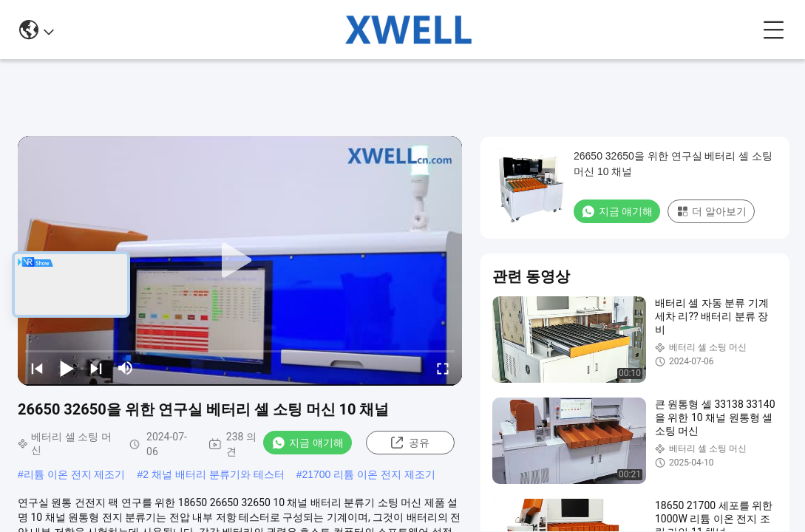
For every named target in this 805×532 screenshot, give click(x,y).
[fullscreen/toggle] (443, 368)
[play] (240, 261)
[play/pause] (67, 368)
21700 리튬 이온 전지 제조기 (368, 474)
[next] (96, 368)
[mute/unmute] (126, 368)
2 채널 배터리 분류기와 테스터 (213, 474)
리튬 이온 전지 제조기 (75, 474)
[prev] (37, 368)
